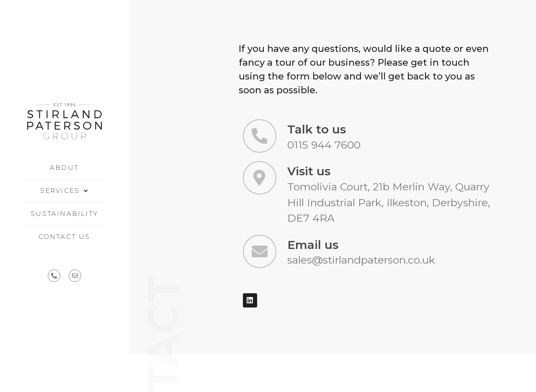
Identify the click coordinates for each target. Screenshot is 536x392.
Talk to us (317, 129)
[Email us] (260, 251)
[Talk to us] (260, 136)
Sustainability (64, 214)
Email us (313, 245)
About (64, 168)
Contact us (64, 237)
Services (64, 191)
